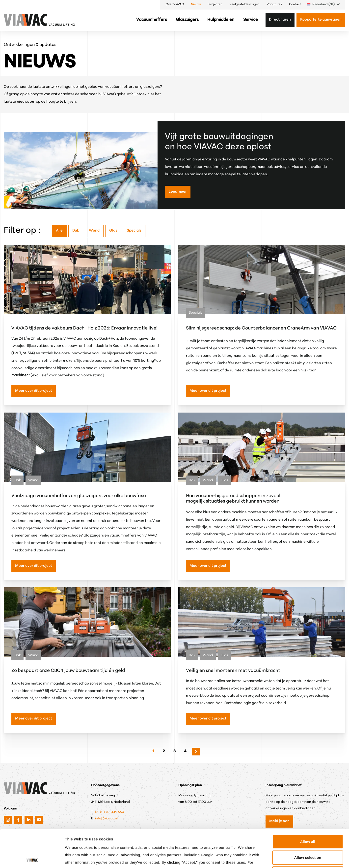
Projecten (215, 4)
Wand (94, 231)
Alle (59, 231)
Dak (76, 231)
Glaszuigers (187, 20)
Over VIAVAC (175, 4)
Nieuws (196, 4)
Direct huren (280, 20)
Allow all (308, 804)
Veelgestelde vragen (244, 4)
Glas (113, 231)
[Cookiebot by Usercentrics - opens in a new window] (32, 858)
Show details (259, 858)
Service (251, 20)
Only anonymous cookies (308, 835)
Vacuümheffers (152, 20)
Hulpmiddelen (221, 20)
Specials (134, 231)
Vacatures (274, 4)
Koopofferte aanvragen (321, 20)
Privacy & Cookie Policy (126, 832)
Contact (295, 4)
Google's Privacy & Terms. (182, 832)
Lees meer (178, 192)
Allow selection (308, 820)
